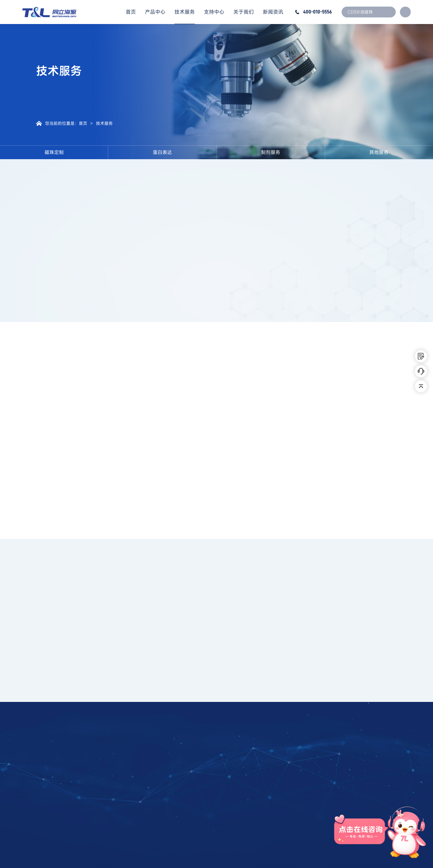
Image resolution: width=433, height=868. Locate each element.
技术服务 (185, 12)
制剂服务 (271, 152)
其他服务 (379, 152)
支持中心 (214, 12)
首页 (131, 12)
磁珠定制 (54, 152)
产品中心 (155, 12)
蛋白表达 (162, 152)
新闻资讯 (273, 12)
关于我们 (244, 12)
